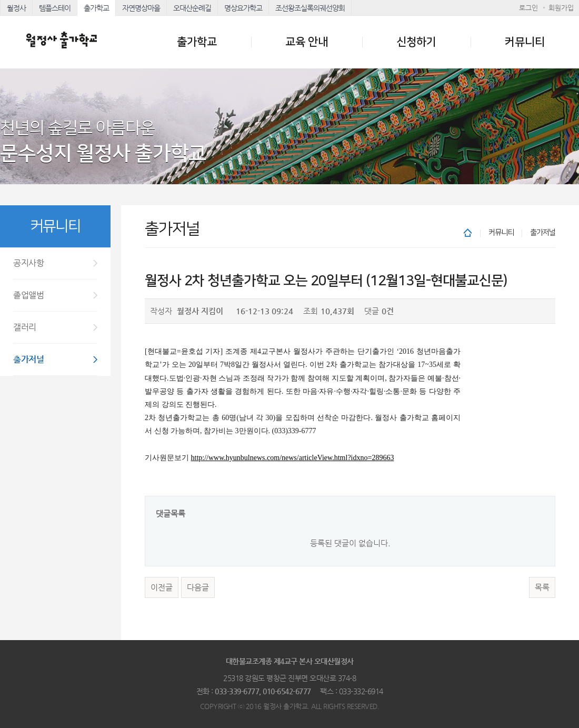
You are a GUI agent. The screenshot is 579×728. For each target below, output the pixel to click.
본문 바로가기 (0, 0)
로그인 (528, 8)
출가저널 (28, 359)
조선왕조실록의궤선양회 (310, 8)
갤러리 (25, 327)
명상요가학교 (243, 8)
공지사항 (28, 263)
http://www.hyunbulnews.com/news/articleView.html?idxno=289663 (293, 458)
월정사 (16, 8)
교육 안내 (307, 42)
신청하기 (416, 42)
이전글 (162, 587)
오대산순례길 (192, 8)
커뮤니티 (525, 42)
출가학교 (96, 8)
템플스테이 (55, 8)
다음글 (198, 587)
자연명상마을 (141, 8)
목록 (542, 587)
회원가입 (561, 8)
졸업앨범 (28, 295)
